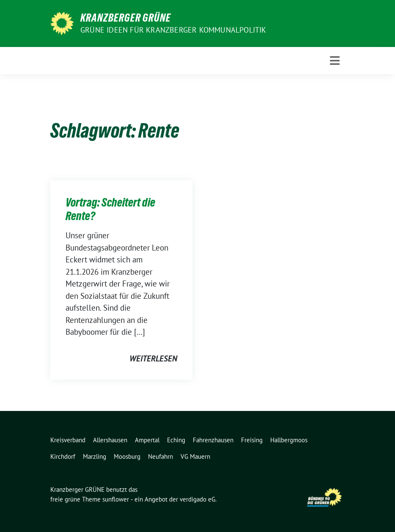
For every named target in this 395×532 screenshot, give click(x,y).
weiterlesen (153, 358)
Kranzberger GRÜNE (126, 18)
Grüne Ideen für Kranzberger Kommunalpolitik (173, 30)
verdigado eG (197, 499)
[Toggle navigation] (335, 61)
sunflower (116, 499)
